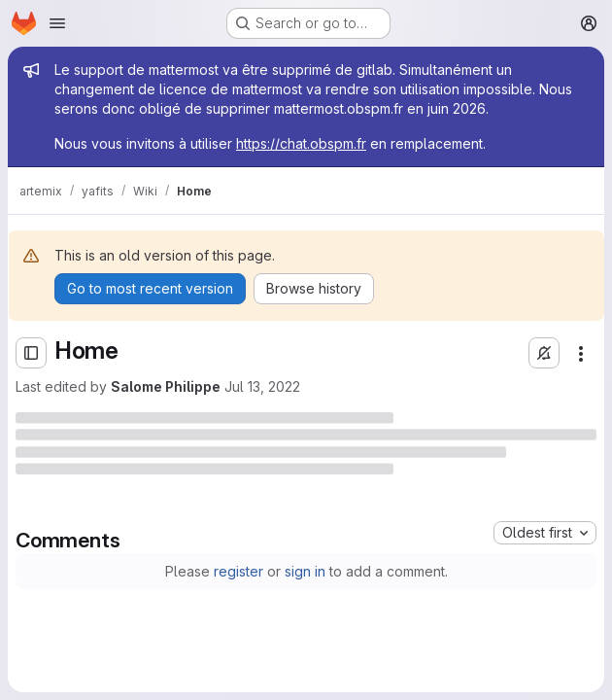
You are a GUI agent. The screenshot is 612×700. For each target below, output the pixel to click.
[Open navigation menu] (57, 23)
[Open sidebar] (31, 353)
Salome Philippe (166, 386)
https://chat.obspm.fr (301, 143)
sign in (305, 571)
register (238, 571)
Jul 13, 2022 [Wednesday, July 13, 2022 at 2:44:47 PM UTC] (262, 386)
